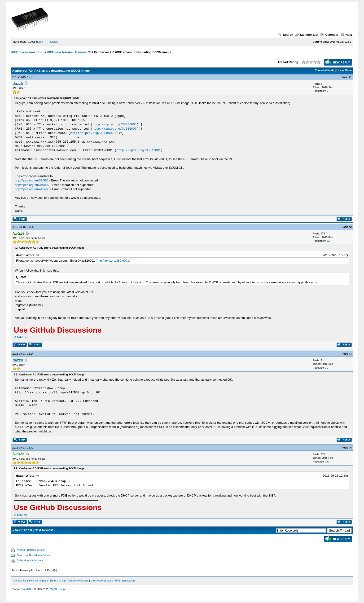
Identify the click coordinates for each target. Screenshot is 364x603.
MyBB (29, 589)
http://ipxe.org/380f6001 (115, 125)
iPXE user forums (60, 52)
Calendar (329, 35)
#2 (350, 227)
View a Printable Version (31, 550)
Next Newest (44, 530)
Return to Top (58, 581)
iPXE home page (38, 581)
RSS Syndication (125, 581)
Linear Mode (344, 70)
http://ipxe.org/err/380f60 (32, 180)
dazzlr (18, 84)
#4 (350, 448)
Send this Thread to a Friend (33, 555)
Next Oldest (23, 530)
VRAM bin (21, 337)
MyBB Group (57, 589)
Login (40, 42)
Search (285, 35)
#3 (350, 354)
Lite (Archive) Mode (102, 581)
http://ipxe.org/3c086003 (115, 129)
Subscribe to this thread (31, 560)
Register (52, 42)
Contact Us (20, 581)
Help (346, 35)
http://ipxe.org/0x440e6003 (94, 133)
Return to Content (78, 581)
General (81, 52)
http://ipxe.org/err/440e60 (32, 189)
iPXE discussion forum (28, 52)
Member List (307, 35)
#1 (350, 77)
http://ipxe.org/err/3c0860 (32, 185)
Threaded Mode (325, 70)
